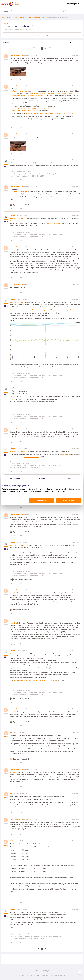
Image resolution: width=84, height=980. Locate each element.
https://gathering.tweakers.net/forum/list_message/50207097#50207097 (51, 114)
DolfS (12, 732)
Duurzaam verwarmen (36, 17)
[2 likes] (21, 580)
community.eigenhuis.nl (74, 4)
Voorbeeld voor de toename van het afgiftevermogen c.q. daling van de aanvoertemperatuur (41, 310)
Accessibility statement (57, 976)
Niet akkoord (42, 500)
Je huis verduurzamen (19, 17)
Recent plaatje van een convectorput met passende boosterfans (35, 681)
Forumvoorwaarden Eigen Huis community (33, 976)
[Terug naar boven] (80, 972)
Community (6, 17)
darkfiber (13, 160)
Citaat (12, 399)
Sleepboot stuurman (17, 55)
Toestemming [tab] (15, 478)
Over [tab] (69, 478)
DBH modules (66, 455)
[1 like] (19, 205)
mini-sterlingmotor (54, 223)
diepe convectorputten (31, 457)
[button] (69, 11)
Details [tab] (42, 478)
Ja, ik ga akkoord (69, 500)
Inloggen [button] (80, 11)
